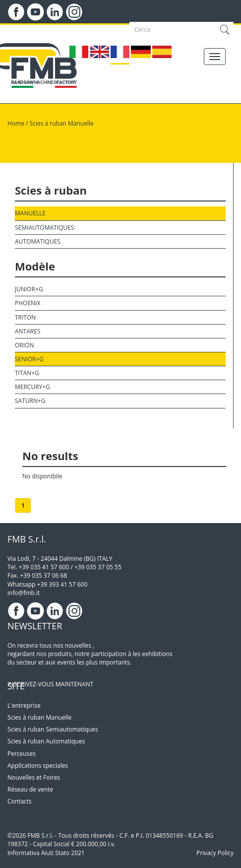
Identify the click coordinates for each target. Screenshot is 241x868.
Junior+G (29, 289)
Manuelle (30, 213)
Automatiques (38, 241)
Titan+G (27, 373)
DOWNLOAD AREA (94, 30)
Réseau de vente (30, 789)
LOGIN (48, 30)
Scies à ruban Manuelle (62, 123)
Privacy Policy (215, 853)
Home (16, 123)
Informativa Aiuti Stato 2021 (46, 853)
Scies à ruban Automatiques (46, 741)
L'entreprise (24, 705)
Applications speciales (38, 766)
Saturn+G (30, 401)
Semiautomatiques (44, 228)
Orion (24, 345)
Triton (25, 317)
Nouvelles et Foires (34, 777)
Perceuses (22, 754)
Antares (28, 331)
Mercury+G (32, 387)
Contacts (20, 801)
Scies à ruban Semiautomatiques (53, 729)
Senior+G (29, 359)
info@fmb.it (24, 593)
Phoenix (28, 303)
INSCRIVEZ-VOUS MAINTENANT (50, 684)
